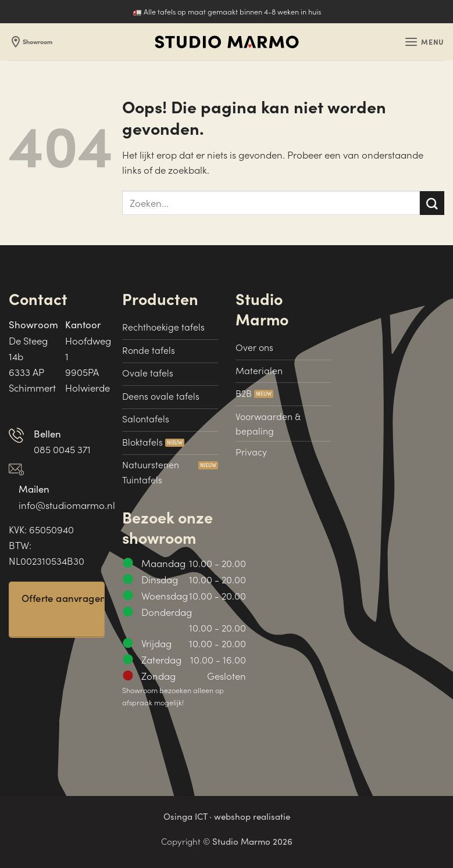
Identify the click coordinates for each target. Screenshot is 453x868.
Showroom (33, 42)
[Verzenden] (432, 203)
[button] (423, 42)
